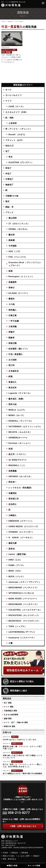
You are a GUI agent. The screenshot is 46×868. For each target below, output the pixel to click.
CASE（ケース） (16, 106)
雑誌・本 (10, 207)
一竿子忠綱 (14, 321)
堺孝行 (12, 288)
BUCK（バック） (17, 576)
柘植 (10, 271)
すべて (8, 90)
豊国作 (12, 299)
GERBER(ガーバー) (18, 438)
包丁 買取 (8, 703)
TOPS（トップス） (17, 626)
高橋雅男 (13, 282)
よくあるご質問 (24, 856)
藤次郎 (12, 235)
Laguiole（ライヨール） (20, 393)
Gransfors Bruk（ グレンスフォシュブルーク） (25, 264)
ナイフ (8, 101)
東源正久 (13, 382)
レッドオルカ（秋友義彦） (21, 488)
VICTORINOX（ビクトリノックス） (25, 427)
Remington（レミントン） (21, 276)
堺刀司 (12, 365)
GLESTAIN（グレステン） (21, 162)
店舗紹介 (36, 856)
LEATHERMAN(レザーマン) (22, 632)
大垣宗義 (13, 326)
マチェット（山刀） (15, 140)
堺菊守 (12, 332)
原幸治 (12, 549)
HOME (3, 21)
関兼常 (12, 338)
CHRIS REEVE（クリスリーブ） (24, 526)
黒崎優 (12, 240)
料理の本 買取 (10, 726)
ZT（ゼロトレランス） (19, 224)
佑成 (10, 449)
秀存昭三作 (14, 499)
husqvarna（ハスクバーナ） (22, 638)
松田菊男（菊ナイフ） (19, 349)
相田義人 (13, 310)
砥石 (7, 201)
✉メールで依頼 (34, 866)
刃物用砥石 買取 (10, 711)
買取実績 (10, 21)
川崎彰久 (13, 515)
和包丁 (8, 168)
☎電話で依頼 (12, 866)
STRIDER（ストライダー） (21, 532)
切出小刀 (10, 146)
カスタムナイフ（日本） (17, 112)
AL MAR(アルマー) (17, 460)
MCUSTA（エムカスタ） (20, 432)
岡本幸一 (13, 482)
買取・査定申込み (10, 859)
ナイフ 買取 (9, 707)
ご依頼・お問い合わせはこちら (26, 826)
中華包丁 (10, 179)
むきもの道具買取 (11, 715)
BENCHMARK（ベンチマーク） (23, 604)
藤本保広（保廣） (17, 399)
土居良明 (13, 123)
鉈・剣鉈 (10, 118)
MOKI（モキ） (15, 571)
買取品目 (15, 853)
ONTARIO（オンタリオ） (20, 476)
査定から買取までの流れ (18, 682)
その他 (12, 304)
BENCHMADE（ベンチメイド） (23, 588)
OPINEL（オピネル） (19, 229)
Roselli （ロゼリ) (17, 134)
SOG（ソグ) (14, 251)
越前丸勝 (13, 543)
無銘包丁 (10, 185)
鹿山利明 (13, 218)
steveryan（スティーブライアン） (25, 582)
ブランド (10, 212)
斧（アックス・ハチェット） (19, 129)
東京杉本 (13, 388)
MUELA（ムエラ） (17, 410)
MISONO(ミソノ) (16, 465)
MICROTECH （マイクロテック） (24, 621)
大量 (10, 643)
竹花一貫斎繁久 (16, 354)
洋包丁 (8, 174)
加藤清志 (13, 493)
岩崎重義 (13, 471)
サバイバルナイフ (14, 95)
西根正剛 (13, 343)
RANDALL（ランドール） (21, 421)
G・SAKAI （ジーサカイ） (21, 537)
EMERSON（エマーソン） (21, 521)
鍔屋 (10, 376)
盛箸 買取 (8, 719)
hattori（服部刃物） (18, 554)
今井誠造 (13, 246)
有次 (10, 157)
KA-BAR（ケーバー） (19, 293)
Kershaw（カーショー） (20, 443)
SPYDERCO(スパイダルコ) (21, 593)
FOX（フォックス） (18, 257)
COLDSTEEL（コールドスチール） (25, 610)
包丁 (7, 151)
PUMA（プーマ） (17, 565)
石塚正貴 (13, 315)
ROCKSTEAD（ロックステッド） (24, 615)
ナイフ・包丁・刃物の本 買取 (16, 722)
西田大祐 (13, 404)
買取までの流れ (9, 856)
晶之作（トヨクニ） (18, 454)
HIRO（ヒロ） (15, 560)
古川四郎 (13, 360)
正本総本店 (14, 371)
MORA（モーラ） (17, 415)
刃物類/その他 (12, 196)
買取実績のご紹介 (15, 691)
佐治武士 (13, 504)
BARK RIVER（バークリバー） (23, 599)
